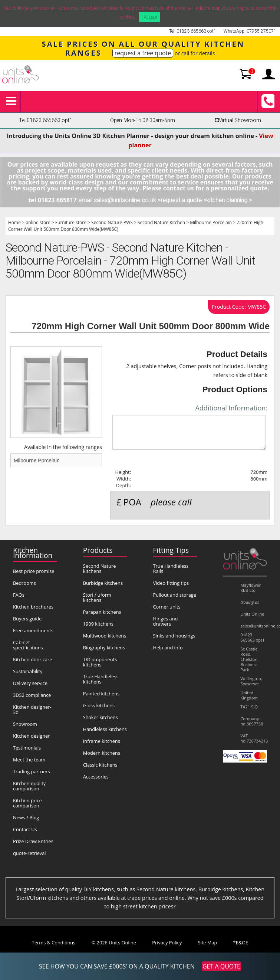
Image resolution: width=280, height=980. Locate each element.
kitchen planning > (229, 200)
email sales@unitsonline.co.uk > (119, 200)
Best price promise (34, 571)
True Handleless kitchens (101, 679)
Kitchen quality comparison (29, 786)
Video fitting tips (171, 583)
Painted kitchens (101, 694)
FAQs (19, 595)
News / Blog (26, 817)
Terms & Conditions (54, 943)
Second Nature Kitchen (161, 222)
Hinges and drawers (166, 621)
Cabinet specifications (28, 645)
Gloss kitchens (99, 705)
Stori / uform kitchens (97, 597)
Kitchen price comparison (27, 803)
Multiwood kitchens (105, 636)
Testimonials (27, 748)
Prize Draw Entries (33, 841)
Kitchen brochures (33, 607)
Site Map (208, 943)
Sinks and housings (174, 636)
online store (38, 222)
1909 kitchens (98, 624)
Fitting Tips (171, 550)
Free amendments (33, 630)
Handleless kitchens (105, 729)
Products (98, 550)
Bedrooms (24, 583)
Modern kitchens (102, 753)
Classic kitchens (100, 765)
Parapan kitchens (102, 612)
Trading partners (32, 771)
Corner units (167, 607)
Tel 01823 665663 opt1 (45, 120)
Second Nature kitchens (100, 568)
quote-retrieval (29, 853)
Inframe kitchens (102, 741)
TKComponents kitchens (100, 662)
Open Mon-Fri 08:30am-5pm (143, 120)
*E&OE (241, 943)
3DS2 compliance (32, 695)
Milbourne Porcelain (211, 222)
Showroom (25, 724)
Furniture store (71, 222)
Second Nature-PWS (112, 222)
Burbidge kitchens (103, 583)
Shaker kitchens (101, 717)
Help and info (168, 648)
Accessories (96, 777)
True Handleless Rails (171, 568)
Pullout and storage (175, 595)
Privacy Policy (167, 943)
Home (14, 222)
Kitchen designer (32, 736)
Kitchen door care (32, 659)
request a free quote (143, 53)
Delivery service (30, 683)
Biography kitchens (104, 648)
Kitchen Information (33, 553)
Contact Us (25, 829)
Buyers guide (27, 619)
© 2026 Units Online (114, 943)
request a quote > (183, 200)
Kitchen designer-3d (32, 709)
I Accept (150, 17)
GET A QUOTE (221, 966)
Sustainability (28, 671)
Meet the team (29, 760)
